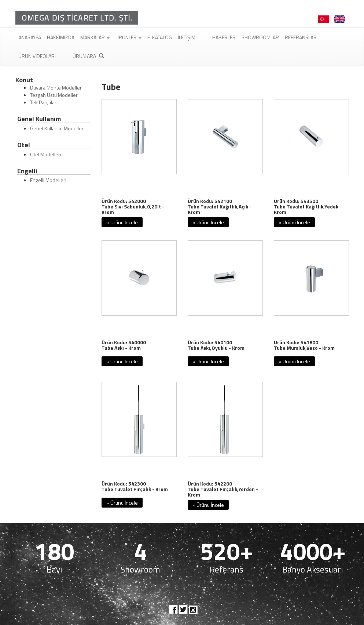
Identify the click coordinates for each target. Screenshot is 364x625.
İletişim (187, 37)
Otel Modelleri (46, 154)
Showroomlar (260, 37)
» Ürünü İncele (122, 222)
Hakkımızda (61, 37)
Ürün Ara (88, 56)
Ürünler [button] (128, 37)
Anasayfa (30, 37)
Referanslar (301, 37)
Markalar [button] (95, 37)
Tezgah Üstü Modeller (54, 95)
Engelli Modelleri (48, 180)
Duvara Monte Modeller (56, 88)
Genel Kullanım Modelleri (57, 128)
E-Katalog (160, 37)
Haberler (224, 37)
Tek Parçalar (43, 102)
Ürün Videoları (37, 56)
